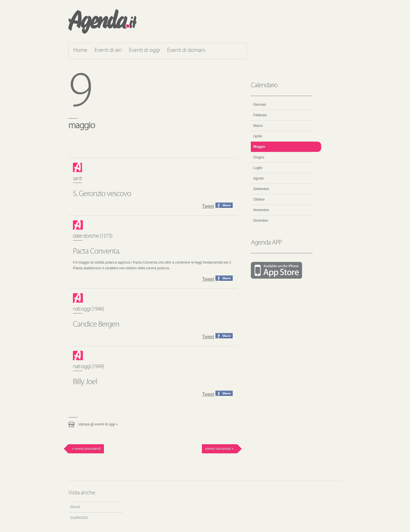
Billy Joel (85, 382)
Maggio (259, 147)
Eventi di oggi (144, 50)
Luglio (258, 168)
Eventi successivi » (220, 449)
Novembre (261, 210)
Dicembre (261, 221)
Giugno (259, 157)
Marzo (258, 126)
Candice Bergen (96, 325)
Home (80, 50)
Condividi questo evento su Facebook (224, 205)
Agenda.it (102, 21)
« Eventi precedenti (86, 449)
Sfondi (75, 507)
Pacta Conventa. (97, 252)
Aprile (258, 136)
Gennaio (260, 105)
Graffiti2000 (79, 518)
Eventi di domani (186, 50)
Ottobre (259, 199)
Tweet (208, 206)
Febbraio (260, 115)
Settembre (261, 189)
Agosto (259, 178)
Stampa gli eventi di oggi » (98, 424)
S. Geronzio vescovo (102, 194)
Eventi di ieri (108, 50)
